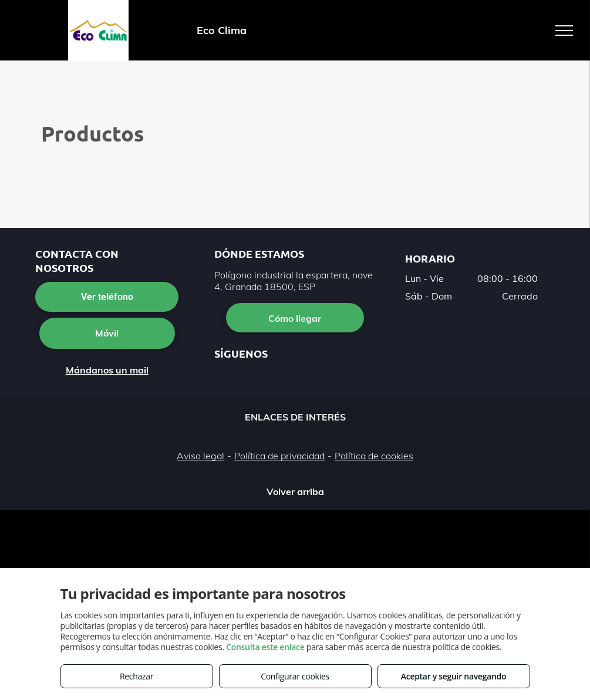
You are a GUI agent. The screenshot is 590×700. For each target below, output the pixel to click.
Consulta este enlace (265, 647)
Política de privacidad (279, 456)
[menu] (564, 31)
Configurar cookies (295, 676)
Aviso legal (200, 456)
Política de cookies (374, 456)
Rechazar (136, 676)
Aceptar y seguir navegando (454, 676)
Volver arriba (295, 492)
